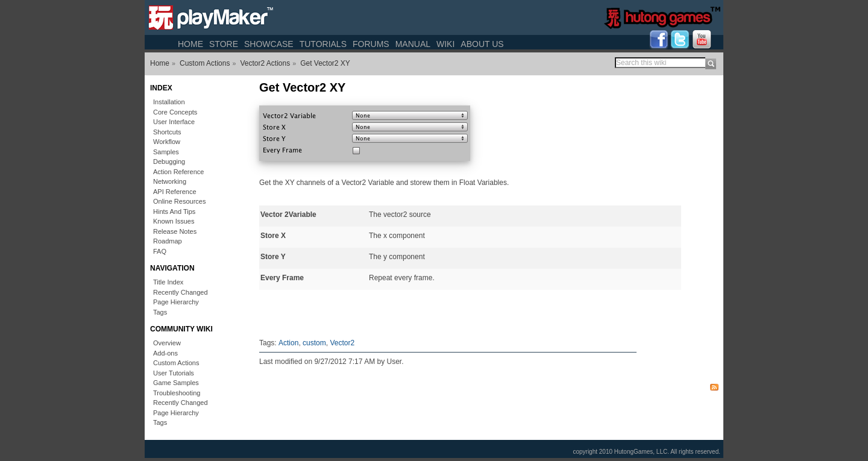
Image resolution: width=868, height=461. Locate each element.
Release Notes (175, 231)
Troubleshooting (177, 393)
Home (190, 44)
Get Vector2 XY (325, 63)
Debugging (169, 162)
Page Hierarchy (176, 302)
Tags (160, 312)
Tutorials (323, 44)
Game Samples (176, 383)
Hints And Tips (174, 212)
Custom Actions (205, 63)
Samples (166, 152)
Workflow (167, 142)
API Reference (175, 192)
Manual (413, 44)
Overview (167, 343)
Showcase (269, 44)
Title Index (168, 282)
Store (224, 44)
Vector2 (342, 343)
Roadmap (168, 241)
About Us (482, 44)
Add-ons (165, 353)
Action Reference (178, 172)
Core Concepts (175, 112)
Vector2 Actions (265, 63)
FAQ (160, 251)
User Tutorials (174, 373)
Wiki (445, 44)
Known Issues (174, 221)
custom (314, 343)
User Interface (174, 122)
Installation (169, 102)
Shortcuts (167, 132)
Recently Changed (181, 292)
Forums (371, 44)
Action (288, 343)
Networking (170, 181)
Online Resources (179, 201)
